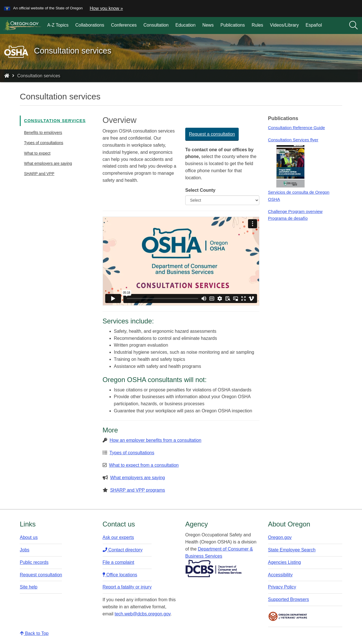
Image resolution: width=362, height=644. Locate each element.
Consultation (156, 25)
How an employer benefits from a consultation (155, 440)
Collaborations (90, 25)
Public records (34, 562)
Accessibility (280, 575)
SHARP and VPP (39, 174)
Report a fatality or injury (127, 587)
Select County (200, 190)
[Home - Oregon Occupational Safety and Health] (7, 76)
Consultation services (55, 121)
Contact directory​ (123, 550)
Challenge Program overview (295, 211)
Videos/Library (285, 25)
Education (185, 25)
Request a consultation (212, 134)
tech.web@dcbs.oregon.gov (142, 614)
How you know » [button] (106, 8)
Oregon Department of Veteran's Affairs (288, 616)
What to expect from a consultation (144, 465)
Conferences (124, 25)
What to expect (37, 153)
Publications (232, 25)
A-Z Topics (58, 25)
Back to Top (34, 633)
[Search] (354, 25)
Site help (29, 587)
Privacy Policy (282, 587)
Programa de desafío (288, 218)
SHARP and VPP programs (137, 490)
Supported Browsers (289, 599)
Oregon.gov (280, 537)
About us (29, 537)
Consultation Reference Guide (296, 128)
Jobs (25, 550)
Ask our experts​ (118, 537)
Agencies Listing (285, 562)
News (208, 25)
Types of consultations (44, 143)
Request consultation (41, 575)
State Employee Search (292, 550)
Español (314, 25)
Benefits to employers (43, 133)
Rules (258, 25)
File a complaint (118, 562)
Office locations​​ (120, 575)
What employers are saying (48, 163)
